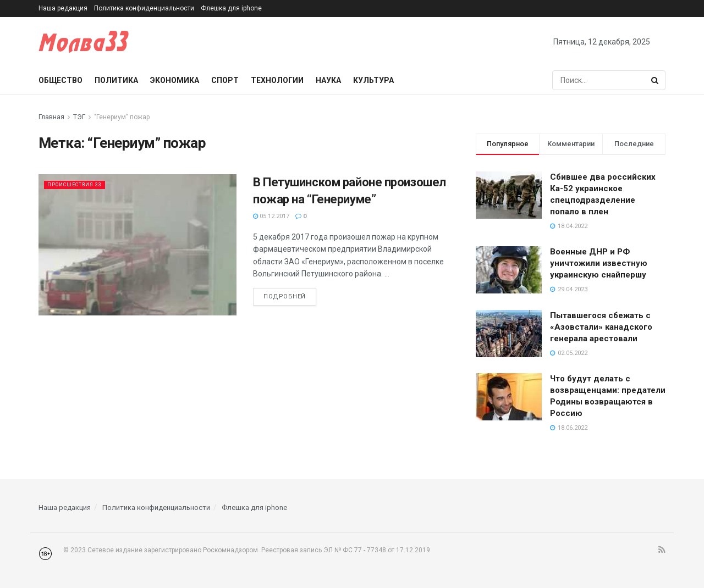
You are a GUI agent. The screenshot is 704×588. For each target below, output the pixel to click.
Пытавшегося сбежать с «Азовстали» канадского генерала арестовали (601, 327)
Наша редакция (63, 8)
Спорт (225, 80)
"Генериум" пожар (122, 117)
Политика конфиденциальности (144, 8)
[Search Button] (656, 80)
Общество (61, 80)
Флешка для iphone (231, 8)
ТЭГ (79, 117)
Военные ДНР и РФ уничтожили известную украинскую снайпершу (599, 263)
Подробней (285, 296)
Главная (51, 117)
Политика (116, 80)
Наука (328, 80)
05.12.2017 (271, 216)
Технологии (277, 80)
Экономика (175, 80)
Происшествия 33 (81, 184)
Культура (373, 80)
